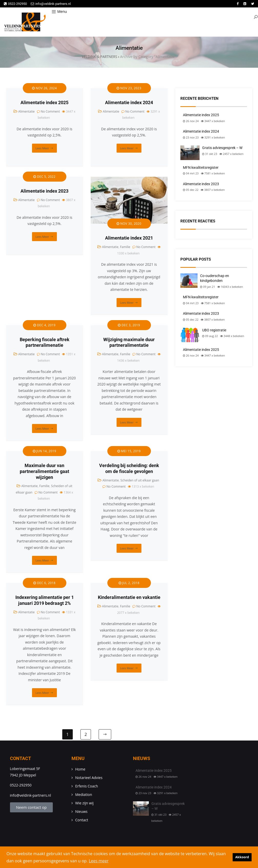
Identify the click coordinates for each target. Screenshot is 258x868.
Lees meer (42, 148)
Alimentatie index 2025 (44, 103)
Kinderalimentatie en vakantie (129, 598)
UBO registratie (214, 330)
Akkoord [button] (242, 857)
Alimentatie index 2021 (129, 239)
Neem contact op (32, 808)
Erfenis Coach (87, 787)
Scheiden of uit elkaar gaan (140, 481)
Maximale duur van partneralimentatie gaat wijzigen (44, 472)
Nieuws (81, 812)
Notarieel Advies (89, 778)
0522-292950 (15, 4)
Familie (125, 247)
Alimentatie (26, 112)
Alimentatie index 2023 (44, 191)
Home (80, 770)
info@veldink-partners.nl (51, 4)
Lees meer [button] (99, 861)
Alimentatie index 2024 (129, 103)
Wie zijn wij (85, 803)
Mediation (84, 795)
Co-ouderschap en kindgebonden (215, 279)
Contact (82, 820)
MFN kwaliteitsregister (201, 168)
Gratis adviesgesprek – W (222, 148)
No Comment (50, 112)
